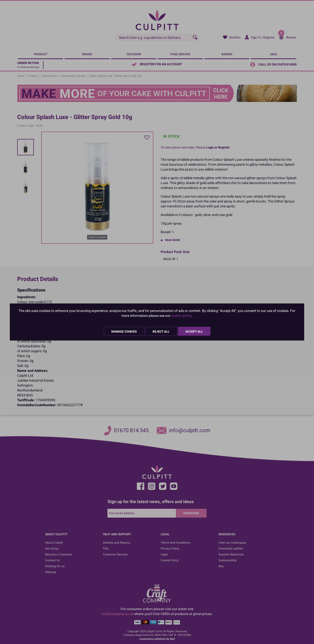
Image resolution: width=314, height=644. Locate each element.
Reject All (161, 332)
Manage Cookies (124, 332)
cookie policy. (182, 316)
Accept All (194, 332)
